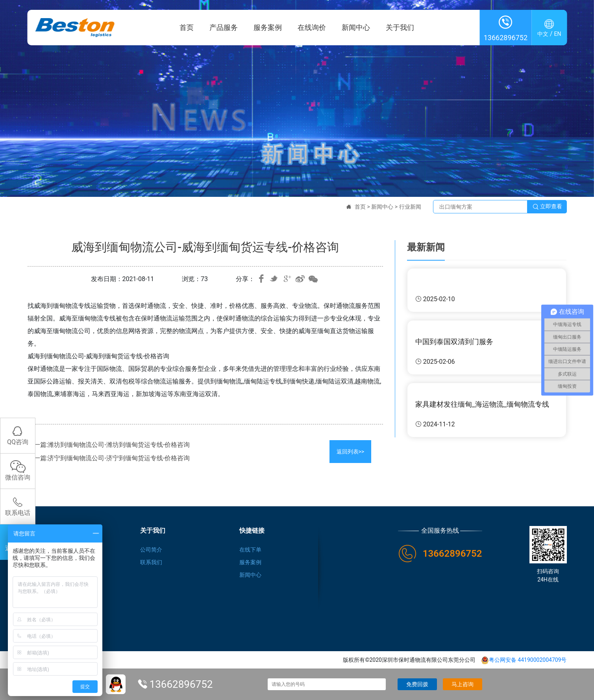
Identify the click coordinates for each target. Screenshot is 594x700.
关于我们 (400, 27)
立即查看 (547, 207)
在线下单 (250, 550)
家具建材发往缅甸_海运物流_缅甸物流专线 (482, 404)
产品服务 (224, 27)
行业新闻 (410, 207)
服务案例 (268, 27)
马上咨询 (463, 684)
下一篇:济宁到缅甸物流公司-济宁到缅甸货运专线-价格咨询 (109, 458)
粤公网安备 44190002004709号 (524, 660)
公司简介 (151, 550)
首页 (187, 27)
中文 (543, 34)
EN (558, 34)
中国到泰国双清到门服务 (454, 342)
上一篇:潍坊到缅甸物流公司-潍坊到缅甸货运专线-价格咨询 (109, 445)
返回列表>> (351, 452)
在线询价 (312, 27)
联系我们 (151, 562)
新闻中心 (356, 27)
